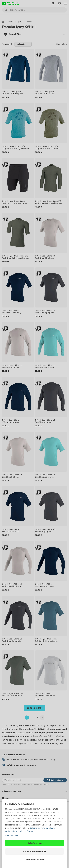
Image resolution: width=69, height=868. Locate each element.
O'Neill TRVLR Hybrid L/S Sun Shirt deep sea (13, 93)
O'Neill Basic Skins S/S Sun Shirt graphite (45, 531)
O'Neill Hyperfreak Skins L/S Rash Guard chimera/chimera (49, 202)
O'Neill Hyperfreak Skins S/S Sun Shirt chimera (13, 695)
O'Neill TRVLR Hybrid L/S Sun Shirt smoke (45, 93)
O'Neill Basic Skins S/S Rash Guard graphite (45, 312)
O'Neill (11, 22)
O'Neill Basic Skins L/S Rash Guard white (45, 695)
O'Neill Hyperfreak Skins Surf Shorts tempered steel (15, 202)
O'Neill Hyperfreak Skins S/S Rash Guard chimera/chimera (15, 257)
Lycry (20, 22)
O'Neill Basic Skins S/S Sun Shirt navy (11, 531)
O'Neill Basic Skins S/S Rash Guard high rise (45, 257)
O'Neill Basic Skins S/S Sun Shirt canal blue (45, 476)
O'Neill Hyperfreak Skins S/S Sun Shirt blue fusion (47, 640)
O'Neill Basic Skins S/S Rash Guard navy (12, 312)
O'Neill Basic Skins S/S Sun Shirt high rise (12, 476)
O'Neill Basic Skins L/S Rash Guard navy (45, 585)
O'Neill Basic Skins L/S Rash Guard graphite (12, 640)
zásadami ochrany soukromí (38, 785)
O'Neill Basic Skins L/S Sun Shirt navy (11, 421)
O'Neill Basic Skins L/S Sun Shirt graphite (45, 421)
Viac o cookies (12, 836)
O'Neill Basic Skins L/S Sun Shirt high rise (12, 366)
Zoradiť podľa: (8, 44)
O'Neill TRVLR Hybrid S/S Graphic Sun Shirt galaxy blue (16, 148)
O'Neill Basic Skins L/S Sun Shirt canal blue (45, 366)
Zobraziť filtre (13, 34)
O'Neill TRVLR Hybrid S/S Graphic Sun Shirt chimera (47, 148)
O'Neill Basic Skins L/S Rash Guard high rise (12, 585)
